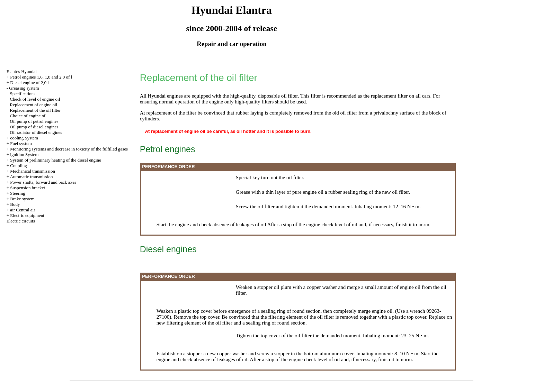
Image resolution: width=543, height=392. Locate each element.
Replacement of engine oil (34, 105)
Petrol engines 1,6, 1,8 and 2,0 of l (41, 77)
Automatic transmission (32, 177)
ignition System (24, 154)
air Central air (23, 210)
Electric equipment (27, 215)
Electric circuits (21, 221)
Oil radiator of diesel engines (36, 132)
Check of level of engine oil (35, 99)
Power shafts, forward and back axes (43, 182)
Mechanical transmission (33, 171)
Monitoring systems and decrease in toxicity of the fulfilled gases (69, 149)
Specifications (23, 94)
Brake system (22, 199)
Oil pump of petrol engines (34, 121)
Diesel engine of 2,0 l (29, 83)
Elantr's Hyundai (22, 71)
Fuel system (21, 143)
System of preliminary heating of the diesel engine (55, 160)
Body (15, 204)
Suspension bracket (28, 188)
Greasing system (24, 88)
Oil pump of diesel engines (34, 127)
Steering (17, 193)
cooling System (24, 138)
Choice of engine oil (28, 116)
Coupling (18, 166)
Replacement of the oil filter (35, 110)
